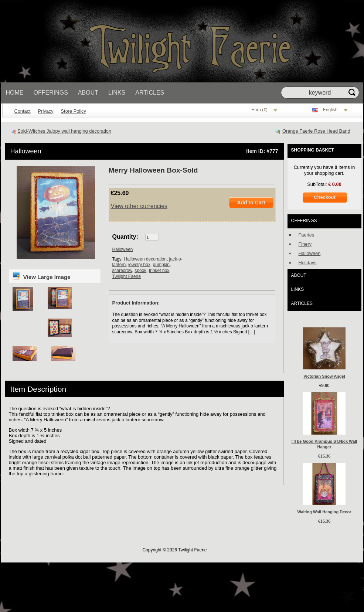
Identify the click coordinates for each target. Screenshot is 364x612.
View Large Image (41, 276)
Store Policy (74, 111)
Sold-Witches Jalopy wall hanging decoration (64, 131)
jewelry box (139, 265)
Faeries (307, 235)
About (88, 93)
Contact (23, 111)
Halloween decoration (145, 259)
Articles (150, 93)
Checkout (324, 197)
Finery (305, 244)
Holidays (308, 263)
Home (15, 93)
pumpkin (161, 265)
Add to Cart (251, 203)
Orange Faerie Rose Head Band (316, 131)
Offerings (51, 93)
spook (140, 271)
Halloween (26, 151)
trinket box (159, 271)
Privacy (46, 111)
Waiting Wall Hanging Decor (324, 512)
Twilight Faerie (127, 276)
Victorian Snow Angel (324, 376)
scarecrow (122, 271)
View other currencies (139, 206)
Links (117, 93)
